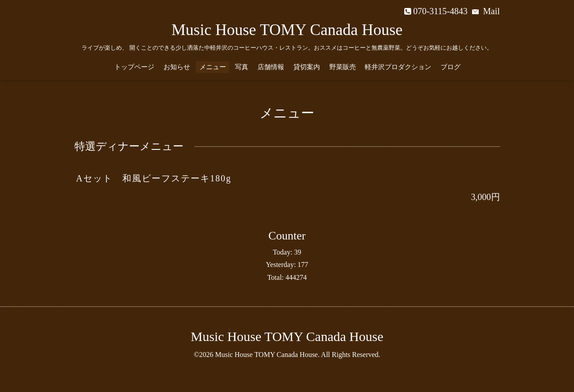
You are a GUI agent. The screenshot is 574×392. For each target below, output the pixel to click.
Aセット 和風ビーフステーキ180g (154, 178)
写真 (242, 67)
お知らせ (177, 67)
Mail (486, 11)
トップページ (134, 67)
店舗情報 (271, 67)
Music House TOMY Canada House (287, 30)
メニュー (213, 67)
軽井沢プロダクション (398, 67)
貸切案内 (307, 67)
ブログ (451, 67)
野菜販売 (343, 67)
